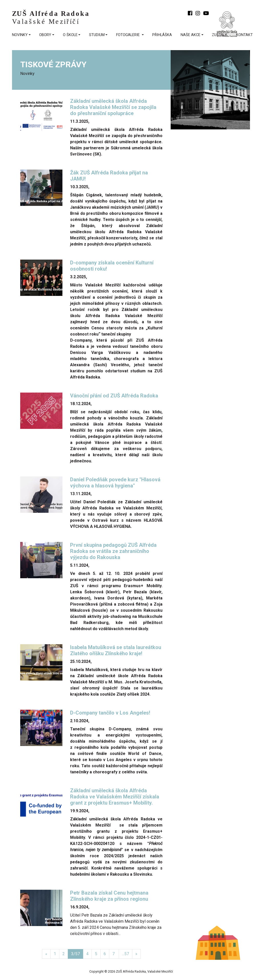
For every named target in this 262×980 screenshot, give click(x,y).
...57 (125, 954)
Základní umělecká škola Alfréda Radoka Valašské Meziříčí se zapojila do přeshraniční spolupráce (113, 107)
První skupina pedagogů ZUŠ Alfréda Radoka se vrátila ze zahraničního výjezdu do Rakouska (113, 551)
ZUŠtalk (220, 35)
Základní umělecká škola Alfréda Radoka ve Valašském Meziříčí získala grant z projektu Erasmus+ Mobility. (115, 797)
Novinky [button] (20, 35)
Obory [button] (45, 35)
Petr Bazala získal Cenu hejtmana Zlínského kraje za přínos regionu (110, 896)
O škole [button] (70, 35)
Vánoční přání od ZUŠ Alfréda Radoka (115, 396)
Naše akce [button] (190, 35)
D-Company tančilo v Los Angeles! (111, 713)
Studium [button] (97, 35)
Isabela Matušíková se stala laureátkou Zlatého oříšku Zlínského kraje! (116, 650)
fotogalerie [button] (128, 35)
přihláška (162, 35)
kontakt (244, 35)
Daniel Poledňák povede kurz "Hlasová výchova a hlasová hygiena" (115, 483)
